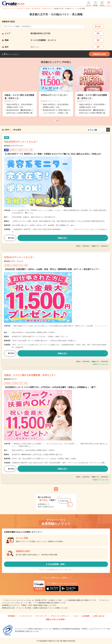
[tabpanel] (56, 91)
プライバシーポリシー (60, 616)
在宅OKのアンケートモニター (19, 257)
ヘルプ (76, 616)
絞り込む (98, 27)
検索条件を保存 (99, 54)
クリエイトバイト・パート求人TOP (13, 9)
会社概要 (86, 616)
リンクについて (25, 616)
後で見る (10, 238)
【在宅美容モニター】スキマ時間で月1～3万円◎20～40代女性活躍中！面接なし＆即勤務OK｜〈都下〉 (51, 387)
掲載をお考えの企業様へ (56, 619)
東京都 (28, 9)
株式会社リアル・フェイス (14, 261)
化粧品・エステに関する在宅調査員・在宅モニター (30, 375)
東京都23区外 (36, 9)
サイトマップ (41, 616)
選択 (98, 33)
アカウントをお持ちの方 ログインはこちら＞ (56, 569)
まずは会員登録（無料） (56, 564)
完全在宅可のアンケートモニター (21, 142)
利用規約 (11, 616)
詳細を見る (62, 238)
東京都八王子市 (47, 9)
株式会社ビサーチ (10, 379)
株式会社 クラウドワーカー (14, 146)
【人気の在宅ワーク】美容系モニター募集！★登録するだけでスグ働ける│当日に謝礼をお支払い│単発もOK (52, 154)
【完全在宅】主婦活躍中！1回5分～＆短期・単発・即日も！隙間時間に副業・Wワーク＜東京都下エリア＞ (52, 269)
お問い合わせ (99, 616)
